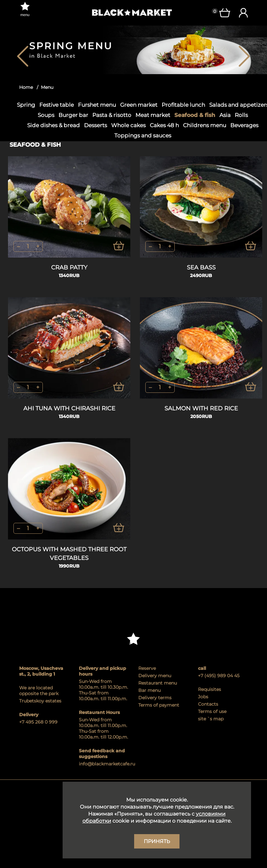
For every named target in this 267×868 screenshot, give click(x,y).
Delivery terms (155, 698)
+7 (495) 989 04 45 (219, 676)
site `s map (211, 719)
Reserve (147, 668)
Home (26, 87)
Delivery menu (155, 676)
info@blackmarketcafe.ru (104, 764)
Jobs (203, 697)
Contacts (208, 704)
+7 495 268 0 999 (38, 722)
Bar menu (149, 690)
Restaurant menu (158, 683)
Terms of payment (159, 705)
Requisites (210, 689)
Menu (47, 87)
